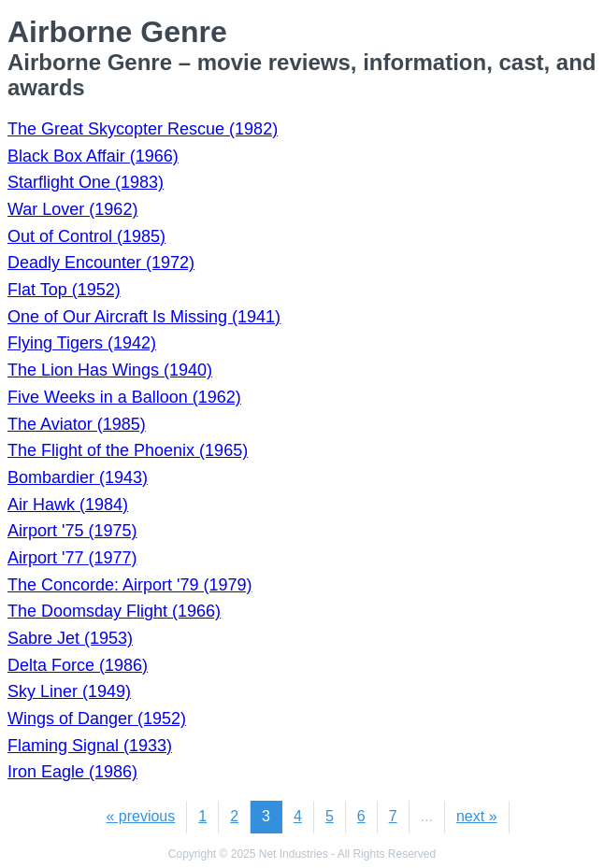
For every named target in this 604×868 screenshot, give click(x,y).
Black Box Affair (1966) (93, 156)
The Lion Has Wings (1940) (110, 370)
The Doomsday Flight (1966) (114, 611)
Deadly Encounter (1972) (101, 263)
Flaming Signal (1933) (90, 746)
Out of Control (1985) (86, 236)
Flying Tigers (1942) (82, 343)
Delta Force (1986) (78, 665)
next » (477, 816)
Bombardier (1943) (78, 477)
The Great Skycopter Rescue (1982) (143, 129)
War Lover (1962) (72, 209)
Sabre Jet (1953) (70, 638)
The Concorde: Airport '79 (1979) (130, 585)
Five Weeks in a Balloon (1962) (124, 397)
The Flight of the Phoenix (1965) (128, 450)
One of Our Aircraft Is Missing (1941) (144, 317)
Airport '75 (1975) (72, 531)
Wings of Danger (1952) (97, 719)
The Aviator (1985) (77, 424)
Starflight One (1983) (86, 182)
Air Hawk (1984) (68, 505)
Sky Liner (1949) (69, 691)
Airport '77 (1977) (72, 558)
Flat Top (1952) (64, 290)
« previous (140, 816)
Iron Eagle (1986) (72, 772)
